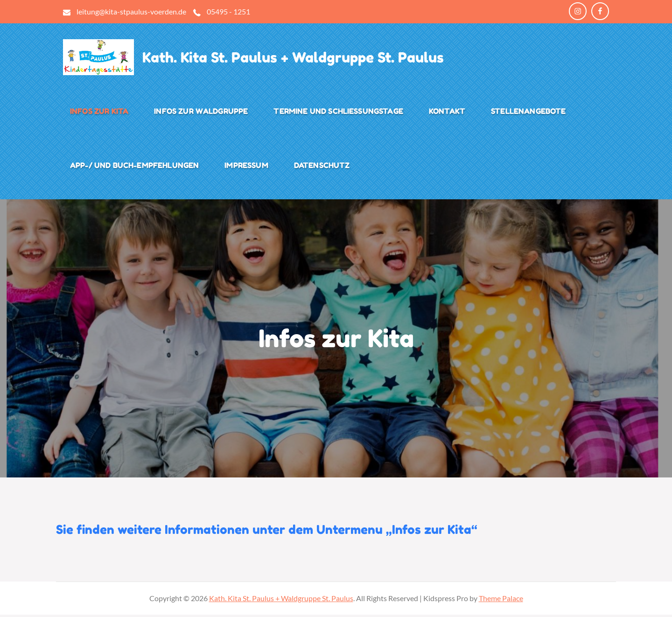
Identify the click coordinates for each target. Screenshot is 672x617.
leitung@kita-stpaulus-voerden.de (131, 11)
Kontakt (447, 112)
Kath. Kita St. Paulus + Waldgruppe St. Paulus (306, 59)
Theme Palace (501, 600)
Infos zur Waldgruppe (201, 112)
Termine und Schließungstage (338, 112)
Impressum (246, 167)
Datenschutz (322, 167)
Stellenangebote (528, 112)
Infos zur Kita (99, 112)
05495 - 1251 (228, 11)
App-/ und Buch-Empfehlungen (134, 167)
